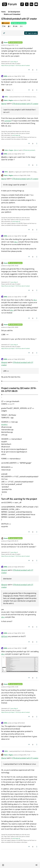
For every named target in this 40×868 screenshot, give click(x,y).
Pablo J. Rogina (8, 100)
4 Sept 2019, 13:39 (25, 100)
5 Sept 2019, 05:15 (13, 541)
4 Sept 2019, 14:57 (19, 154)
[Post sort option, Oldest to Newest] (4, 33)
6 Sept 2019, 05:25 (19, 723)
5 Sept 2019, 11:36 (19, 648)
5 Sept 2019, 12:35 (13, 687)
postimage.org (16, 135)
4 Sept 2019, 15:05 (25, 175)
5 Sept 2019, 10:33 (19, 633)
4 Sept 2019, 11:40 (13, 45)
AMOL (6, 76)
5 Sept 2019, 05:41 (19, 567)
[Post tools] (37, 70)
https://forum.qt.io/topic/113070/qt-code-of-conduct (16, 65)
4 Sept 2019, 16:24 (19, 236)
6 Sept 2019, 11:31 (25, 755)
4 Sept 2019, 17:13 (19, 297)
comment (8, 121)
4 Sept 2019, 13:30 (19, 76)
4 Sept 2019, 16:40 (13, 266)
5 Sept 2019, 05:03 (19, 359)
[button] (3, 865)
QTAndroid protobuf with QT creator (25, 104)
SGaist (6, 42)
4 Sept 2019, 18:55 (13, 327)
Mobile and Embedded (19, 23)
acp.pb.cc (4, 424)
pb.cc (16, 242)
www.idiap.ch (14, 62)
